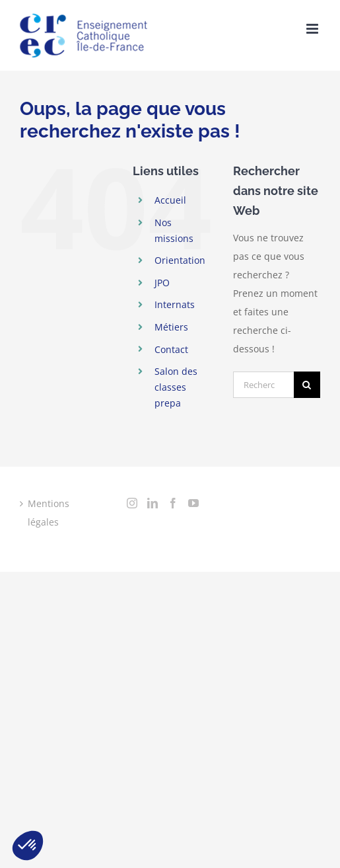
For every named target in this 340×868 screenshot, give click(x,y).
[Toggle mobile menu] (313, 29)
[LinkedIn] (153, 503)
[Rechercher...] (263, 385)
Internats (175, 304)
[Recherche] (307, 385)
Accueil (170, 200)
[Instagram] (132, 503)
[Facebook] (173, 503)
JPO (162, 283)
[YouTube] (193, 503)
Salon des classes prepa (176, 387)
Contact (171, 349)
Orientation (180, 260)
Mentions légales (49, 513)
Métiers (171, 327)
